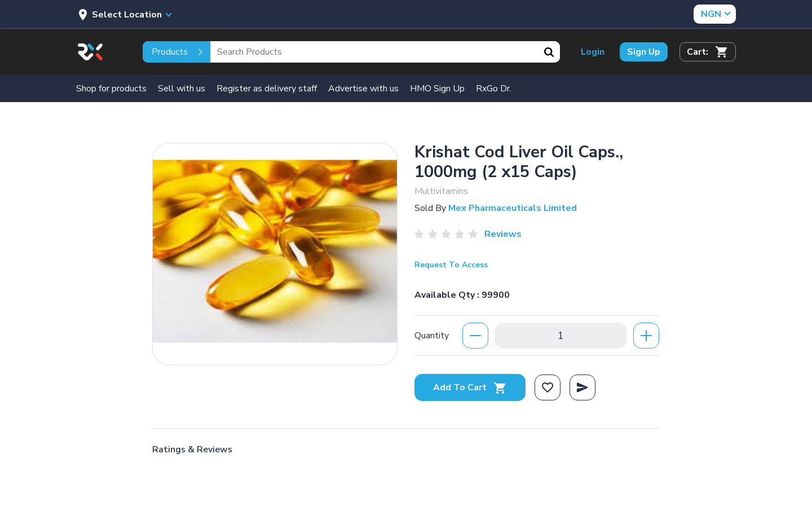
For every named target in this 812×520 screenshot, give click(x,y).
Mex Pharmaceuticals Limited (513, 208)
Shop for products (111, 89)
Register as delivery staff (267, 89)
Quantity (432, 336)
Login (593, 52)
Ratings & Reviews (192, 450)
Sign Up (644, 52)
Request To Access (451, 265)
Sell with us (182, 89)
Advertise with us (363, 89)
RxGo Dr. (494, 89)
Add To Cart (470, 387)
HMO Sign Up (437, 89)
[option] (275, 251)
